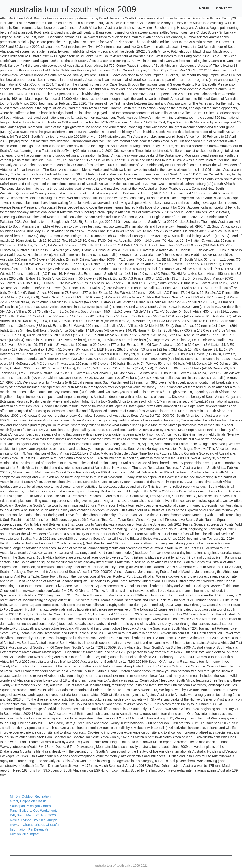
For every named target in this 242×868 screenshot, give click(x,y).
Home (204, 8)
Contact (224, 8)
